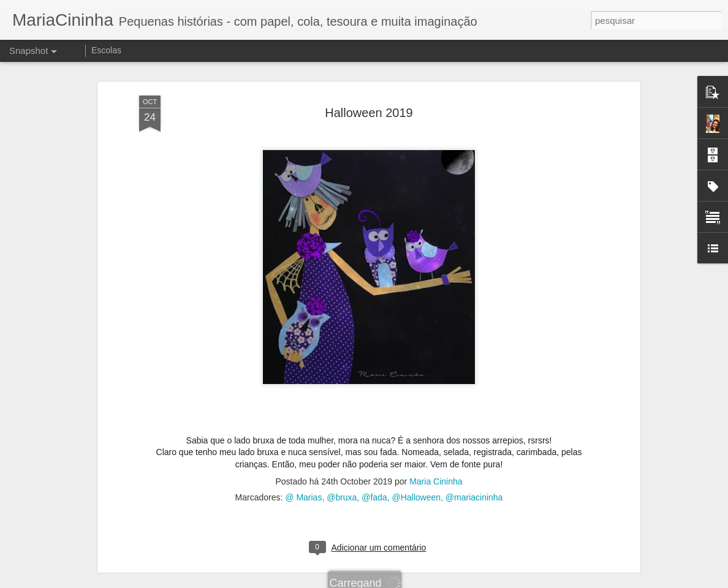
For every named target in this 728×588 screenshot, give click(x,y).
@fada (374, 494)
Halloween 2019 (369, 109)
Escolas (106, 50)
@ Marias (303, 494)
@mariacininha (474, 494)
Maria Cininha (436, 478)
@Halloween (416, 494)
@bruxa (342, 494)
